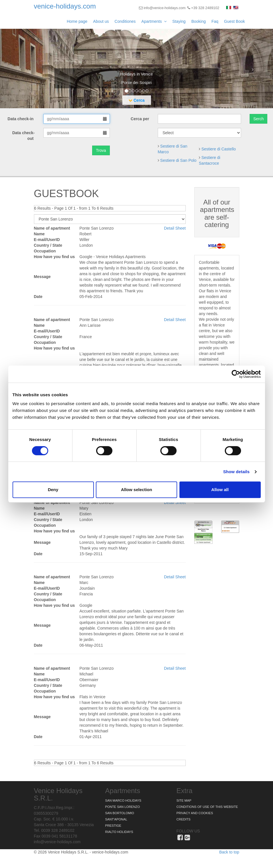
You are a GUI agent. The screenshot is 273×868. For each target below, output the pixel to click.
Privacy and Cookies (195, 813)
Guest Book (234, 21)
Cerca (136, 100)
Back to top (229, 852)
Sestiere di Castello (219, 149)
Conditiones (125, 21)
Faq (215, 21)
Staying (179, 21)
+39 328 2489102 (203, 8)
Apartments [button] (154, 21)
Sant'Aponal (116, 819)
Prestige (113, 826)
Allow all (220, 490)
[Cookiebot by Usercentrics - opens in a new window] (236, 374)
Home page (77, 21)
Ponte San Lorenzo (123, 807)
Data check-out (24, 136)
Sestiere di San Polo (178, 160)
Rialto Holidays (119, 832)
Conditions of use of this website (207, 807)
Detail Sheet (175, 228)
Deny (53, 490)
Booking (199, 21)
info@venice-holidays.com (162, 8)
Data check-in (21, 119)
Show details (236, 472)
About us (101, 21)
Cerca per (140, 119)
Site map (184, 800)
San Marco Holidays (123, 800)
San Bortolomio (120, 813)
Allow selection (136, 490)
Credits (184, 819)
